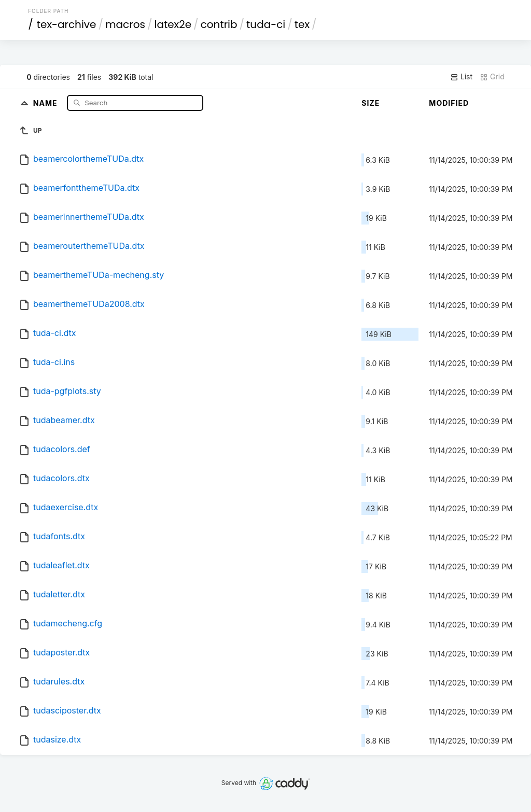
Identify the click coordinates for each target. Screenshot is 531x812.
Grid (492, 77)
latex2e (173, 24)
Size (371, 103)
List (461, 77)
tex (302, 24)
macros (125, 24)
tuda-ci (266, 24)
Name (46, 102)
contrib (219, 24)
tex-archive (67, 24)
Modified (449, 103)
